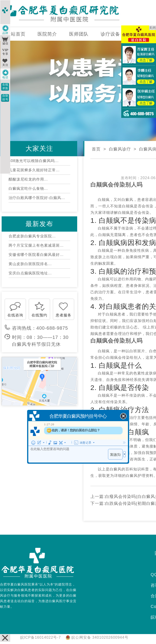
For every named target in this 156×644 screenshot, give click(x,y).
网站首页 (16, 34)
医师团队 (79, 34)
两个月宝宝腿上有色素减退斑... (36, 245)
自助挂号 (5, 98)
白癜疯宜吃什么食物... (28, 189)
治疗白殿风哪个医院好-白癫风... (37, 198)
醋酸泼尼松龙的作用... (28, 179)
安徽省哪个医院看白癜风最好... (36, 255)
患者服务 (64, 315)
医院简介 (47, 34)
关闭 (153, 28)
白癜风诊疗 (120, 149)
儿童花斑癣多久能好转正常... (34, 170)
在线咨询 (15, 315)
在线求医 (5, 86)
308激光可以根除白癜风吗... (34, 161)
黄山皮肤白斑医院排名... (30, 264)
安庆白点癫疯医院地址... (30, 273)
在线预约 (39, 315)
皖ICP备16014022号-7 (41, 637)
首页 (96, 149)
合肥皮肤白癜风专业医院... (32, 236)
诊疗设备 (110, 34)
